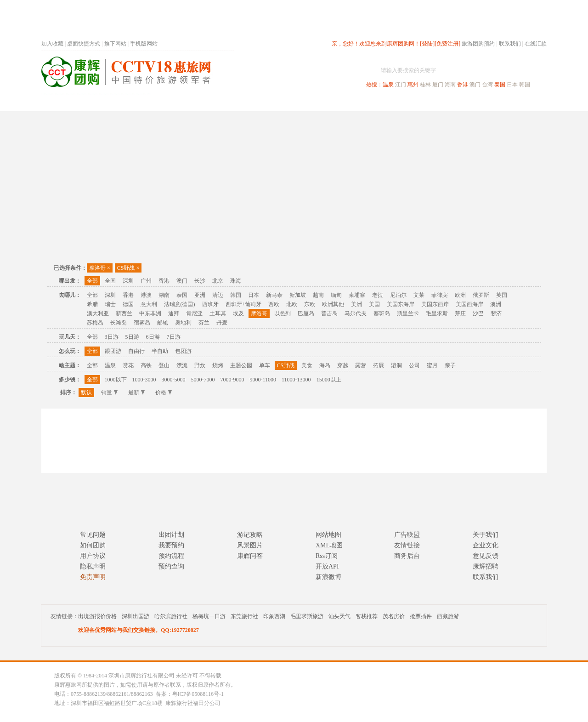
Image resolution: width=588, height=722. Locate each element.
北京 (218, 281)
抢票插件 (421, 616)
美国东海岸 (401, 304)
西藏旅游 (448, 616)
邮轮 (163, 323)
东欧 (310, 304)
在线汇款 (536, 44)
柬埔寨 (357, 295)
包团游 (183, 351)
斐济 (496, 313)
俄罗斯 (481, 295)
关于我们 (486, 535)
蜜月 (432, 365)
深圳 (128, 281)
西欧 (274, 304)
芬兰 (204, 323)
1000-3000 (144, 380)
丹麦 (222, 323)
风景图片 (250, 545)
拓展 (379, 365)
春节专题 (200, 103)
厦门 (438, 85)
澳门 (475, 85)
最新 (136, 392)
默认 (86, 392)
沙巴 (478, 313)
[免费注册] (447, 44)
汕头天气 (339, 616)
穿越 (343, 365)
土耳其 (218, 313)
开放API (327, 566)
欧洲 (460, 295)
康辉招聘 (486, 566)
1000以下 (116, 380)
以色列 (283, 313)
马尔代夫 (356, 313)
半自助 (160, 351)
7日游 (174, 337)
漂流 (182, 365)
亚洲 (200, 295)
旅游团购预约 (478, 44)
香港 (463, 85)
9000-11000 (263, 380)
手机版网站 (144, 44)
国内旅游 (324, 103)
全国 (110, 281)
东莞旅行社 (244, 616)
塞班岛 (382, 313)
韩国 (525, 85)
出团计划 (171, 535)
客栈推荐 (367, 616)
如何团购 (93, 545)
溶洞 (396, 365)
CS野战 (128, 268)
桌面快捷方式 (84, 44)
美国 (374, 304)
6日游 (153, 337)
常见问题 (93, 535)
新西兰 (124, 313)
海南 (450, 85)
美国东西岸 (435, 304)
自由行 (136, 351)
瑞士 (110, 304)
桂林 (425, 85)
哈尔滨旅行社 (171, 616)
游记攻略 (250, 535)
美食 (307, 365)
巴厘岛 (306, 313)
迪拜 (174, 313)
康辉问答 (250, 556)
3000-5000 (174, 380)
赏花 (128, 365)
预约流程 (171, 556)
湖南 (164, 295)
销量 (109, 392)
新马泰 (274, 295)
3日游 (112, 337)
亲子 (450, 365)
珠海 (236, 281)
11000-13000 (296, 380)
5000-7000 (203, 380)
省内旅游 (283, 103)
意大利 (149, 304)
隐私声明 (93, 566)
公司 (414, 365)
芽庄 (460, 313)
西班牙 (210, 304)
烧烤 (218, 365)
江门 (401, 85)
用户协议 (93, 556)
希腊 (92, 304)
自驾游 (445, 103)
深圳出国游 (136, 616)
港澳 (146, 295)
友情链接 (407, 545)
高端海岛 (483, 103)
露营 (361, 365)
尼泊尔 (398, 295)
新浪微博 (328, 577)
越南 (318, 295)
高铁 (146, 365)
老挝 (378, 295)
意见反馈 (486, 556)
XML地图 (329, 545)
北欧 (292, 304)
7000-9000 (232, 380)
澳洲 (496, 304)
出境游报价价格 (97, 616)
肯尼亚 (194, 313)
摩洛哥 (100, 268)
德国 (128, 304)
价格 (164, 392)
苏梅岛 (95, 323)
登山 (164, 365)
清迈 (218, 295)
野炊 (200, 365)
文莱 (419, 295)
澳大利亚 (98, 313)
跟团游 (113, 351)
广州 (146, 281)
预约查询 (171, 566)
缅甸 (336, 295)
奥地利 (183, 323)
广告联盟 (407, 535)
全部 (92, 281)
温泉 (388, 85)
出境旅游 (407, 103)
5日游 (132, 337)
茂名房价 (394, 616)
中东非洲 (150, 313)
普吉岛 (329, 313)
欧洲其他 (333, 304)
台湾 (487, 85)
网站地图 (328, 535)
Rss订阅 (327, 556)
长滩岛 (119, 323)
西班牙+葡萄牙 (244, 304)
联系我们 (510, 44)
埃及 (238, 313)
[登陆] (427, 44)
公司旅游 (525, 103)
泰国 (500, 85)
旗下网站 (115, 44)
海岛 (325, 365)
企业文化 (486, 545)
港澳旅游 (366, 103)
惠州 (413, 85)
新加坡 (298, 295)
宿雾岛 (142, 323)
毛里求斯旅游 (307, 616)
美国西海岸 (469, 304)
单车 (265, 365)
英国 (502, 295)
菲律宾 (440, 295)
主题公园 (241, 365)
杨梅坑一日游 (209, 616)
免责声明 (93, 577)
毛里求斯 (437, 313)
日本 (512, 85)
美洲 (356, 304)
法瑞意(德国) (180, 304)
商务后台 (407, 556)
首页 (165, 103)
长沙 (200, 281)
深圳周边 (242, 103)
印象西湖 (274, 616)
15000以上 (329, 380)
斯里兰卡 (408, 313)
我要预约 (171, 545)
